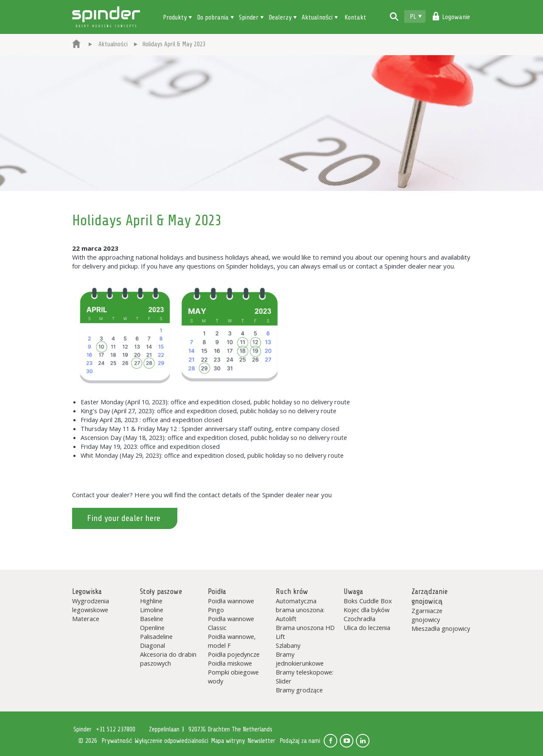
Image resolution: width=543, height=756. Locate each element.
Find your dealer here (124, 518)
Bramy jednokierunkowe (300, 659)
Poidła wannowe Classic (231, 623)
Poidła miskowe (230, 663)
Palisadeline (156, 636)
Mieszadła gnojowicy (441, 628)
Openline (152, 627)
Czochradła (360, 619)
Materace (86, 619)
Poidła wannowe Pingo (231, 605)
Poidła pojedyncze (234, 654)
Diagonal (153, 645)
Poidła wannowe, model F (232, 641)
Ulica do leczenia (367, 627)
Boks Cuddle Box (368, 601)
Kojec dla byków (367, 610)
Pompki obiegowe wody (233, 676)
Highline (151, 601)
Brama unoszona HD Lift (305, 632)
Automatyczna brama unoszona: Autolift (300, 610)
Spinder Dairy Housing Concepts (106, 17)
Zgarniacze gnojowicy (427, 615)
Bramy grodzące (299, 690)
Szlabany (288, 645)
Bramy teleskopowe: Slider (305, 676)
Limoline (152, 610)
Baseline (152, 619)
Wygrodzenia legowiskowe (91, 605)
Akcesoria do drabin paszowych (168, 659)
